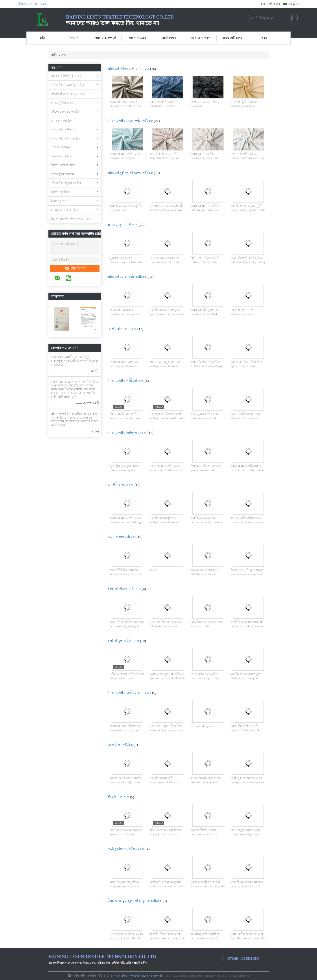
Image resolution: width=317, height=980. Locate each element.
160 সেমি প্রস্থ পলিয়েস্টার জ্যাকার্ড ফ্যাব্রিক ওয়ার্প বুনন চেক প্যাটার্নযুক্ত (207, 366)
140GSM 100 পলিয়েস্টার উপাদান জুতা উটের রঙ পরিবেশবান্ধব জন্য (205, 210)
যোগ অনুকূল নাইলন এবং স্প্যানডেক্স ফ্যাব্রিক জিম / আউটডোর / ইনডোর (246, 834)
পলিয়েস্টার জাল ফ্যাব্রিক (65, 139)
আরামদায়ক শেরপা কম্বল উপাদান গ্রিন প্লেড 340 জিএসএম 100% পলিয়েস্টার (207, 574)
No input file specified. (204, 726)
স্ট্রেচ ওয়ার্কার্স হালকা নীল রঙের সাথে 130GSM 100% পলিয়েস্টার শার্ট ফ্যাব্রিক (125, 418)
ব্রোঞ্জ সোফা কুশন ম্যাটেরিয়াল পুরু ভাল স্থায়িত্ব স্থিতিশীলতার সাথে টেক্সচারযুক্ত (167, 678)
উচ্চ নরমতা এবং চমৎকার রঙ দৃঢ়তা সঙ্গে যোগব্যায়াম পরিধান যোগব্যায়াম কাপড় (126, 834)
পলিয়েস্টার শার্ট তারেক (64, 129)
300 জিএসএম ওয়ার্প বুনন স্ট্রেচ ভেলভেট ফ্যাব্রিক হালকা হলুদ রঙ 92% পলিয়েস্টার (167, 314)
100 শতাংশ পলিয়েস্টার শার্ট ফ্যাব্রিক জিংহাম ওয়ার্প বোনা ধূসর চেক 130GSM (167, 418)
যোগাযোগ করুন (201, 38)
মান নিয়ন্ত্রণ (169, 38)
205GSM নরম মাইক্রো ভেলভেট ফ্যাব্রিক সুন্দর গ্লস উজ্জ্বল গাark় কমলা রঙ (125, 314)
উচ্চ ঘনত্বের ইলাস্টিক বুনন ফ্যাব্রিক (70, 219)
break (153, 570)
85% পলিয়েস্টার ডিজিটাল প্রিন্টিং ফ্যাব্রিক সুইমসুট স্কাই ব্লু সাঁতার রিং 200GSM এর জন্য (248, 262)
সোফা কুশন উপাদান (62, 174)
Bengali (293, 4)
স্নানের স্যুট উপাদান (62, 103)
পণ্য (74, 38)
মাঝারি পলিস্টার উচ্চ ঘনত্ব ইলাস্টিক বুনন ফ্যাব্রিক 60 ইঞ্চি (167, 936)
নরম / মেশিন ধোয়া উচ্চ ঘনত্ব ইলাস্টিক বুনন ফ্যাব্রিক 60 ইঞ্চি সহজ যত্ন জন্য (248, 938)
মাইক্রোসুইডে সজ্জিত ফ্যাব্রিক (67, 94)
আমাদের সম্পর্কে (106, 38)
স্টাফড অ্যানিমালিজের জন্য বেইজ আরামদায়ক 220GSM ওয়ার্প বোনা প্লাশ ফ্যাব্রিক (247, 522)
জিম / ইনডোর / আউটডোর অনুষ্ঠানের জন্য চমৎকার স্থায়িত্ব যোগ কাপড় (166, 834)
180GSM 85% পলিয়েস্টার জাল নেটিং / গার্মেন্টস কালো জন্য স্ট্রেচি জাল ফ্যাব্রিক (167, 470)
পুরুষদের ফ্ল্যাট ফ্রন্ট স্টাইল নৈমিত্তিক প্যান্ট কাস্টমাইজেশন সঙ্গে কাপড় (208, 886)
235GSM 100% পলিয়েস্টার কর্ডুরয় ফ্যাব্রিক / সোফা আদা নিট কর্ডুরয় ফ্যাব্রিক (167, 730)
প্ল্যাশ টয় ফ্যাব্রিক (60, 147)
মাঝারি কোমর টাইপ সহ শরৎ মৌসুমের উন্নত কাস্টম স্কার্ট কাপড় (247, 886)
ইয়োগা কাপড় (59, 201)
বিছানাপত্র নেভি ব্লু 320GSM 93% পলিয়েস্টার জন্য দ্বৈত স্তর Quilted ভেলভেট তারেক (247, 574)
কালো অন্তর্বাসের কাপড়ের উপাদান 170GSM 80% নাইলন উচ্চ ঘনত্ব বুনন (205, 782)
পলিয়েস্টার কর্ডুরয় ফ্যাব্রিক (66, 183)
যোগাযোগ (75, 268)
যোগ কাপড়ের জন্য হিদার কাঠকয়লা (205, 104)
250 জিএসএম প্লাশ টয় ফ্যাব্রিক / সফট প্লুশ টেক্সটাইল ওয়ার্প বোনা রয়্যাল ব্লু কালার (207, 522)
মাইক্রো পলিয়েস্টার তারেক (66, 76)
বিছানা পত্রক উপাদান (63, 165)
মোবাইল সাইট (76, 976)
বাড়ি (42, 38)
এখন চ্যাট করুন (270, 4)
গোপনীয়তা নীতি (94, 976)
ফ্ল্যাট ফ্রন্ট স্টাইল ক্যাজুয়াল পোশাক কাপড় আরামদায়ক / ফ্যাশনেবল (166, 886)
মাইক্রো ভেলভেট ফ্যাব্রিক (65, 112)
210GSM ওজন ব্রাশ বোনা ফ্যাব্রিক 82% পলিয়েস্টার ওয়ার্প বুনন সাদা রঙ (125, 366)
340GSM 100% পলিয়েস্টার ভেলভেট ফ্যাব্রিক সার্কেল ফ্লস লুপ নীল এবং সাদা (126, 522)
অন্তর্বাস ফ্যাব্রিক (60, 192)
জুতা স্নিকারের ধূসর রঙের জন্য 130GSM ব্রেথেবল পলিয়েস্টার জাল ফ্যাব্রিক (124, 470)
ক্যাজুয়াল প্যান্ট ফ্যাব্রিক (64, 210)
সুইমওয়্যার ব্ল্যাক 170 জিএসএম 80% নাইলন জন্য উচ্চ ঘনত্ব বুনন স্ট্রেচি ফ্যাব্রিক (126, 262)
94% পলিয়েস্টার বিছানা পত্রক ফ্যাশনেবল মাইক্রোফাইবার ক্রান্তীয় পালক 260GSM (127, 626)
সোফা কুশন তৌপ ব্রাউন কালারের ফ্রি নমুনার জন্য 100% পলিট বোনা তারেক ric (207, 678)
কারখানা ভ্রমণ (137, 38)
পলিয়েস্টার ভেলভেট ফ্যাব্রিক (67, 85)
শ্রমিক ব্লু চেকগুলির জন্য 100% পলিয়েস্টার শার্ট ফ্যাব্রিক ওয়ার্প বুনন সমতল (206, 418)
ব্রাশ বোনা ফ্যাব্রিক (61, 121)
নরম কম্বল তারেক (61, 156)
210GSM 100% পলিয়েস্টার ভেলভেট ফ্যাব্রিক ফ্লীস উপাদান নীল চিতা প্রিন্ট (125, 158)
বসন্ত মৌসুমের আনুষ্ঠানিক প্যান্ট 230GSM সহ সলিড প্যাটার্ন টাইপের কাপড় (124, 886)
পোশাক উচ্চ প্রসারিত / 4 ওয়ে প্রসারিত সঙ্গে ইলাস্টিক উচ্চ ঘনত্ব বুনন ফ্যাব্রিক (126, 938)
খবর (264, 38)
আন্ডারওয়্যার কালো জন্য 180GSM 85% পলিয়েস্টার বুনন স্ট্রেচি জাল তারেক (165, 262)
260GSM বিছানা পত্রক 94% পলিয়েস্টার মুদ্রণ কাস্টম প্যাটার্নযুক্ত (166, 626)
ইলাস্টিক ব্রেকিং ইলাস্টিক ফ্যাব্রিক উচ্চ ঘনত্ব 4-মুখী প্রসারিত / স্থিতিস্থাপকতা (205, 938)
